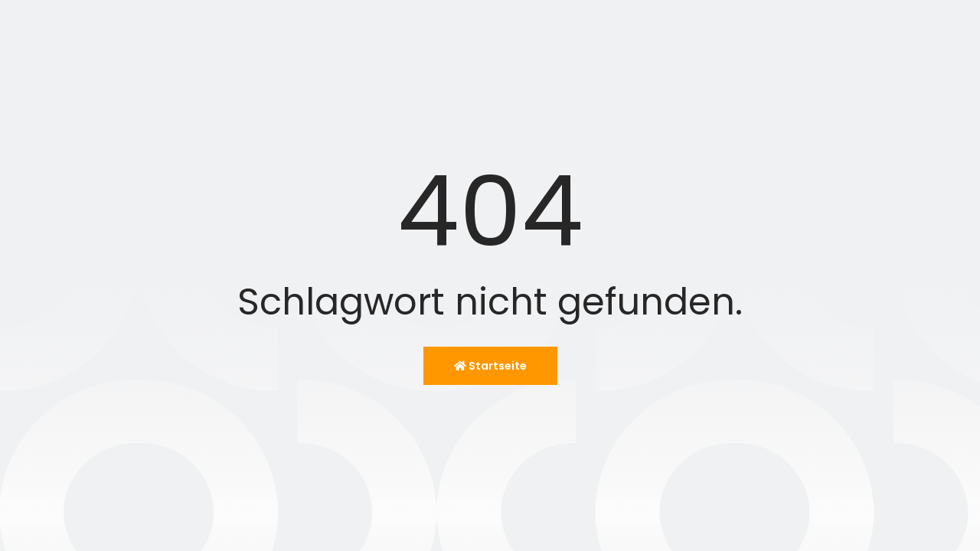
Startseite (490, 366)
